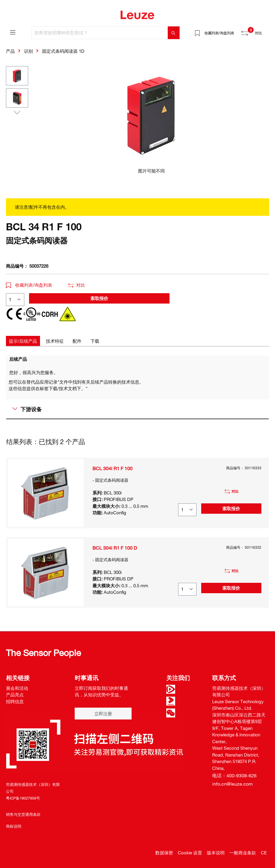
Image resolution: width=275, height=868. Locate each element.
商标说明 (14, 826)
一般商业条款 (243, 853)
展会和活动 (17, 688)
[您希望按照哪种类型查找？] (100, 33)
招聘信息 (15, 701)
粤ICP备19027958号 (23, 798)
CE (264, 853)
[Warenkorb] (266, 31)
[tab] (23, 341)
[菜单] (13, 32)
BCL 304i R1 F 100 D (115, 548)
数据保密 (164, 853)
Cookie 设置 (190, 853)
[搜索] (174, 33)
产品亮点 (15, 695)
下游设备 (27, 409)
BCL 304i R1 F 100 (112, 468)
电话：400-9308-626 (234, 776)
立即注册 (103, 714)
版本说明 (216, 853)
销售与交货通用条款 (23, 814)
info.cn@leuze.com (232, 784)
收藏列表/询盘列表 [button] (29, 285)
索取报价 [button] (99, 298)
